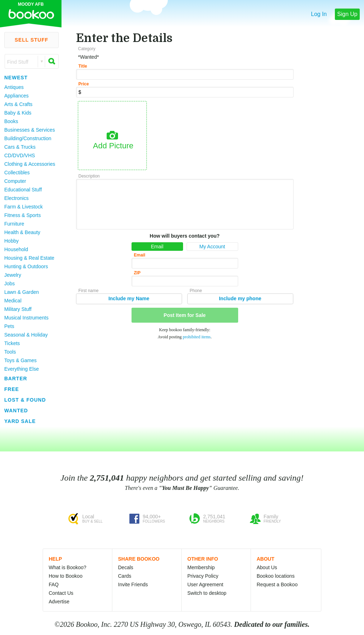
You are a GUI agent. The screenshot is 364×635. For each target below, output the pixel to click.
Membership (201, 567)
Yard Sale (20, 421)
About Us (267, 567)
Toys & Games (20, 360)
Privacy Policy (203, 576)
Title (83, 66)
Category (87, 49)
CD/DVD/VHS (20, 155)
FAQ (54, 584)
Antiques (14, 87)
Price (84, 84)
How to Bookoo (66, 576)
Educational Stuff (23, 190)
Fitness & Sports (23, 215)
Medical (13, 301)
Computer (15, 181)
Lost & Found (25, 400)
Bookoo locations (276, 576)
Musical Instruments (26, 318)
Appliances (17, 96)
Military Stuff (18, 309)
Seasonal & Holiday (26, 335)
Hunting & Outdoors (26, 266)
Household (16, 249)
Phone (196, 291)
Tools (10, 352)
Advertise (59, 602)
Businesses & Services (30, 130)
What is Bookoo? (68, 567)
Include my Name (129, 298)
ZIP (137, 273)
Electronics (16, 198)
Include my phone (240, 298)
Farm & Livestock (23, 207)
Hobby (11, 241)
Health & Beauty (22, 232)
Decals (126, 567)
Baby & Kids (18, 113)
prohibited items (197, 337)
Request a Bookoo (277, 584)
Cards (125, 576)
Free (12, 389)
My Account (212, 247)
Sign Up (347, 14)
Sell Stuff (31, 40)
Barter (16, 379)
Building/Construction (28, 138)
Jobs (10, 284)
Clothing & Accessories (30, 164)
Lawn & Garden (22, 292)
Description (89, 176)
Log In (319, 14)
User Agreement (205, 584)
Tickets (12, 343)
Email (157, 247)
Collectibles (17, 173)
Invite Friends (133, 584)
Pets (9, 326)
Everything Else (22, 369)
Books (11, 121)
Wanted (16, 411)
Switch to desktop (207, 593)
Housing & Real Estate (29, 258)
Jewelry (13, 275)
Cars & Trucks (20, 147)
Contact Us (61, 593)
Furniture (14, 224)
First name (89, 291)
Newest (16, 78)
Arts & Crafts (18, 104)
